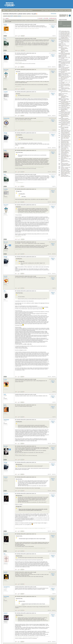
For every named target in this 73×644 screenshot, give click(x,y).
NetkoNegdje (6, 420)
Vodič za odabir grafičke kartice (65, 42)
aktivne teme (52, 10)
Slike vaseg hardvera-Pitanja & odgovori (65, 60)
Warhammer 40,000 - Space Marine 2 (66, 159)
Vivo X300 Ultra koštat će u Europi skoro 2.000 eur (66, 35)
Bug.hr (4, 10)
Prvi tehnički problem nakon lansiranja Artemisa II (66, 102)
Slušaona (63, 66)
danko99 (6, 572)
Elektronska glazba (64, 147)
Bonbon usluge (64, 174)
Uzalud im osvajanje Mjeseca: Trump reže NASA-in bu (65, 51)
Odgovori (53, 26)
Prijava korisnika (63, 20)
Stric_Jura (6, 242)
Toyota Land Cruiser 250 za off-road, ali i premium (66, 144)
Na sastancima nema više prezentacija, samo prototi (65, 63)
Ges (5, 554)
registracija (47, 10)
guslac (5, 405)
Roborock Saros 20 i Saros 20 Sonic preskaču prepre (66, 112)
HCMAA (5, 24)
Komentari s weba (14, 10)
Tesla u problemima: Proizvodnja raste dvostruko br (66, 92)
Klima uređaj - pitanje (65, 65)
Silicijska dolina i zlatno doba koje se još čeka (65, 143)
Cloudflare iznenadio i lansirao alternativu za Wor (66, 176)
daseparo (6, 613)
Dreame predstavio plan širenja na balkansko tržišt (65, 136)
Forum (8, 10)
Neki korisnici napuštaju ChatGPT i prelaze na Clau (66, 150)
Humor (62, 166)
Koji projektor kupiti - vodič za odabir (66, 83)
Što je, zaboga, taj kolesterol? (64, 79)
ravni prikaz (46, 18)
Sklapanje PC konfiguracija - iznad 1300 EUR (66, 106)
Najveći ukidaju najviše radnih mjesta (65, 100)
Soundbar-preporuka (65, 74)
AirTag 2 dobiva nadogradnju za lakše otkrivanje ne (65, 97)
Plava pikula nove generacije (64, 72)
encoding (6, 92)
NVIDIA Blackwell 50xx (65, 39)
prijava (42, 10)
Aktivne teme (62, 29)
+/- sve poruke (40, 18)
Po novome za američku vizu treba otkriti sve (65, 68)
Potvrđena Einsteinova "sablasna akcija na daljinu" (66, 88)
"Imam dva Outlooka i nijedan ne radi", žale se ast (66, 130)
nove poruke (61, 10)
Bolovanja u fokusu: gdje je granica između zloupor (66, 34)
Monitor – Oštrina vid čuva (66, 146)
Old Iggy (6, 133)
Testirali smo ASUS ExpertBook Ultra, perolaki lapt (66, 125)
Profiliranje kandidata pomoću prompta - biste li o (66, 119)
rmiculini (6, 276)
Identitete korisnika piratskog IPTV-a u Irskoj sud (65, 162)
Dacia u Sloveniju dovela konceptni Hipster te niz (65, 114)
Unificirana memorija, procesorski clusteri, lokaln (66, 121)
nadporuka (54, 67)
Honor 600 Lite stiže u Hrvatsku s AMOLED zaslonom (65, 128)
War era (62, 95)
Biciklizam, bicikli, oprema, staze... (66, 86)
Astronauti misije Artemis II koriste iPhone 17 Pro (66, 40)
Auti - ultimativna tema (65, 75)
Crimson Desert (64, 56)
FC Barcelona (63, 64)
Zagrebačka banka (64, 94)
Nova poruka (54, 14)
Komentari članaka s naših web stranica (27, 10)
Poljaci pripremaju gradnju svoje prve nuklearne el (65, 132)
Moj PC (5, 36)
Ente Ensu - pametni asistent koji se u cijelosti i (65, 169)
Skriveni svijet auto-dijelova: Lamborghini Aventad (66, 141)
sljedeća (7, 18)
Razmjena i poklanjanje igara (65, 46)
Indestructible (7, 118)
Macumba (6, 446)
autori (65, 10)
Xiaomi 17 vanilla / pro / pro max (66, 81)
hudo (5, 39)
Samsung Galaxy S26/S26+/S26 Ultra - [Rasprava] (65, 110)
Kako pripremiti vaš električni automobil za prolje (65, 117)
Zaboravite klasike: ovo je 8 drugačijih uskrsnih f (66, 37)
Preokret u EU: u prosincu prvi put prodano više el (65, 108)
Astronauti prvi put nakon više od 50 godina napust (65, 70)
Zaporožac (6, 493)
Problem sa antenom (65, 163)
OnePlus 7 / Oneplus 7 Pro (66, 167)
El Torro (5, 379)
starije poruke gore (53, 18)
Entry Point (6, 70)
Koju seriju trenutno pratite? (66, 61)
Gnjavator (6, 477)
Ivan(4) (5, 150)
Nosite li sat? (63, 44)
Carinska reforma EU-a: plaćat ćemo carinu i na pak (26, 24)
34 (17, 50)
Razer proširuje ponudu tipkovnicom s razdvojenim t (66, 171)
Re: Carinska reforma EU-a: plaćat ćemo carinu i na (26, 53)
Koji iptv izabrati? (64, 154)
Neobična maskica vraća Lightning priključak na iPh (66, 173)
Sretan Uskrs (63, 90)
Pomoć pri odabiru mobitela (66, 73)
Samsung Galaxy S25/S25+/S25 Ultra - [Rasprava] (65, 49)
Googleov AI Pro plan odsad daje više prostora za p (66, 77)
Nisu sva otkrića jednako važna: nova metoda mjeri (65, 84)
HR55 (5, 394)
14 (17, 36)
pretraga (69, 10)
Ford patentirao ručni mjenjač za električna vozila (66, 155)
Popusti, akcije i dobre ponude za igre (65, 149)
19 (17, 239)
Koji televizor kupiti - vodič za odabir (65, 58)
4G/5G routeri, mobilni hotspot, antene (65, 157)
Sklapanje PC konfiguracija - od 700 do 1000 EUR (66, 104)
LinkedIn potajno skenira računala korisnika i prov (65, 32)
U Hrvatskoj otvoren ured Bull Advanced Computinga (66, 134)
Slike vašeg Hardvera (65, 98)
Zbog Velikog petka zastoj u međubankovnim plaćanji (66, 165)
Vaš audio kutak (64, 55)
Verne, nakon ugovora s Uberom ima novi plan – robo (65, 138)
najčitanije (56, 10)
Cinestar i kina (63, 45)
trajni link (54, 36)
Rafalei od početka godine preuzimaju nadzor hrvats (65, 54)
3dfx (5, 291)
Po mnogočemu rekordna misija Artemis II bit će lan (65, 123)
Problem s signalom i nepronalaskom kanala (65, 152)
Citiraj (53, 27)
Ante (5, 53)
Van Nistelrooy (7, 587)
